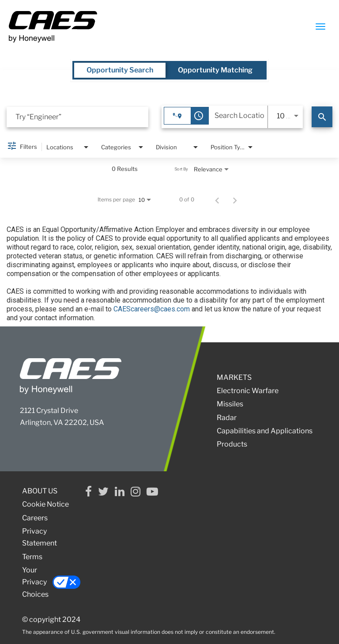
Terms (32, 557)
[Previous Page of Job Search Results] (217, 200)
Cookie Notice (45, 504)
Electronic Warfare (248, 391)
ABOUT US (40, 491)
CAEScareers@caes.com (152, 309)
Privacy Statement (40, 537)
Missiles (230, 404)
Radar (227, 418)
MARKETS (234, 377)
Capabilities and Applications (265, 431)
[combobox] (77, 117)
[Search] (322, 117)
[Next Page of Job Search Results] (235, 200)
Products (232, 444)
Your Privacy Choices (50, 582)
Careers (35, 518)
